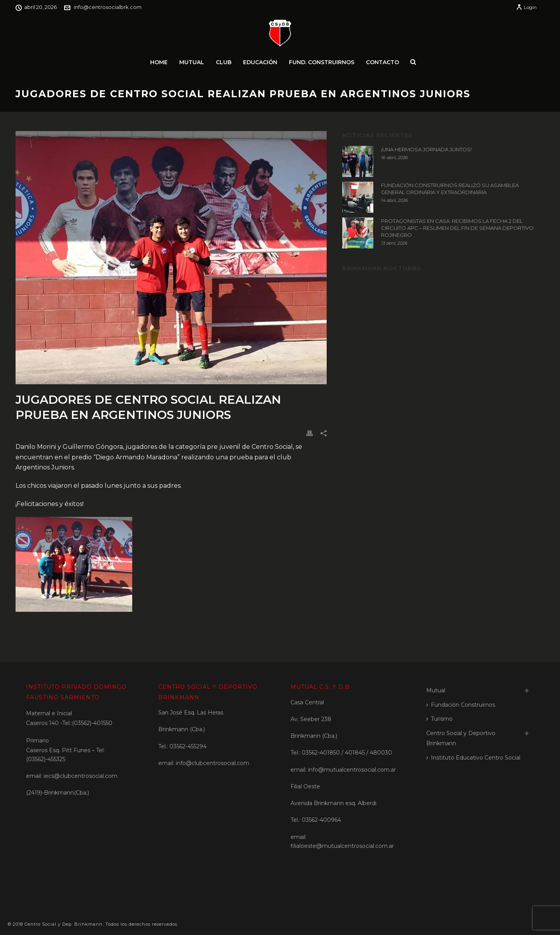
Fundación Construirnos (461, 705)
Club (224, 62)
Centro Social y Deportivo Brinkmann (461, 738)
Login (526, 7)
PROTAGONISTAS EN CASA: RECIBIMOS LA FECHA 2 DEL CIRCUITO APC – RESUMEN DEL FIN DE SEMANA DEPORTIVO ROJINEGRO (457, 228)
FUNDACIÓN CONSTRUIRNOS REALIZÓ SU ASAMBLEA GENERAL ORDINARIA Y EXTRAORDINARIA (450, 189)
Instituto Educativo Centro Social (473, 758)
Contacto (382, 62)
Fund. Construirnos (322, 62)
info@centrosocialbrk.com (108, 7)
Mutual (192, 62)
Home (159, 62)
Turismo (439, 719)
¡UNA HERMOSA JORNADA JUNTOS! (426, 149)
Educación (260, 62)
